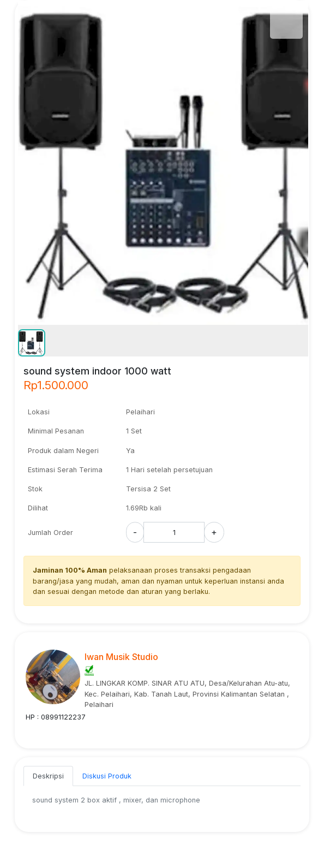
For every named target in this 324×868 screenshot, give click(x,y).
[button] (32, 343)
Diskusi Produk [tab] (107, 776)
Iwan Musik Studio (121, 657)
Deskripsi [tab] (48, 776)
